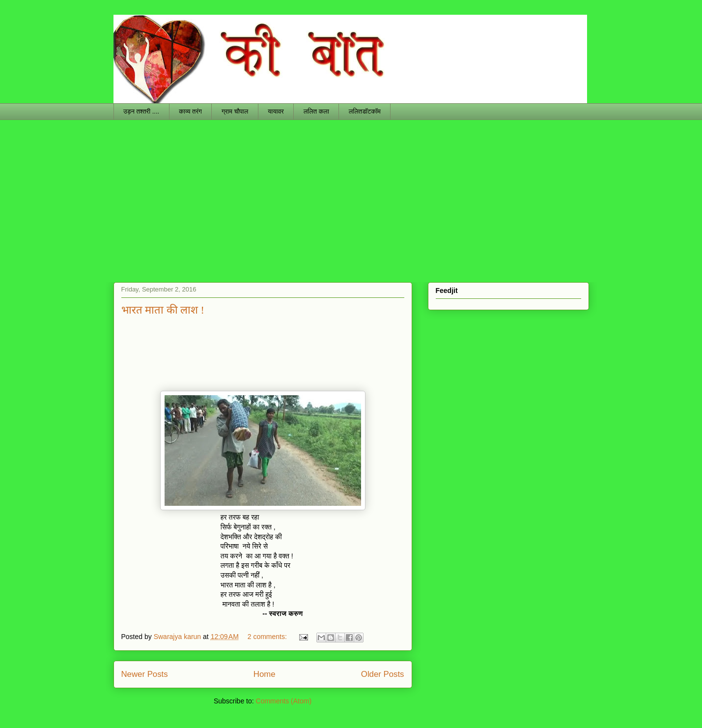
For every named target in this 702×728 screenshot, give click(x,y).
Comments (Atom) (284, 701)
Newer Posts (145, 674)
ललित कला (316, 111)
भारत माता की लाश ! (163, 310)
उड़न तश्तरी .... (141, 111)
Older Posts (383, 674)
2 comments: (268, 637)
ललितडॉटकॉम (365, 111)
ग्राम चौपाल (235, 111)
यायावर (276, 111)
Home (265, 674)
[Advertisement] (351, 194)
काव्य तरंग (190, 111)
